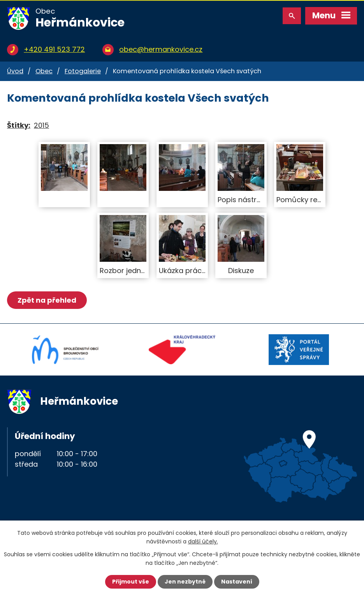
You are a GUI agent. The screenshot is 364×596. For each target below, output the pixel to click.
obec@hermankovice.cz (161, 49)
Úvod (15, 71)
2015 (41, 125)
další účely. (203, 541)
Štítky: (19, 125)
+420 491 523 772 (54, 49)
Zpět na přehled (47, 300)
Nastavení (237, 582)
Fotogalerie (83, 71)
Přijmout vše (131, 582)
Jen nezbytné (185, 582)
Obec (44, 71)
